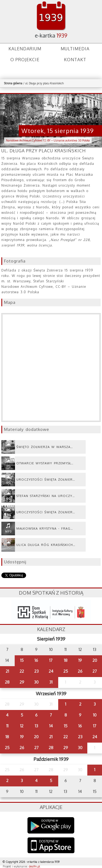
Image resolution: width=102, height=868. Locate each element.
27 (95, 671)
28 (7, 682)
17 (51, 660)
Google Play (51, 825)
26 (80, 671)
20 (95, 660)
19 (80, 660)
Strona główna (13, 83)
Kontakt (75, 60)
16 (36, 660)
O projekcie (25, 60)
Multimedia (75, 49)
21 (7, 671)
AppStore (51, 846)
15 (22, 660)
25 (66, 671)
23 (36, 671)
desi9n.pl (34, 866)
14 (51, 726)
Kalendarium (25, 49)
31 (51, 682)
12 (22, 726)
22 (22, 671)
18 (66, 660)
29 (22, 682)
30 (36, 682)
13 (36, 726)
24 (51, 671)
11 (7, 726)
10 (95, 715)
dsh (51, 611)
